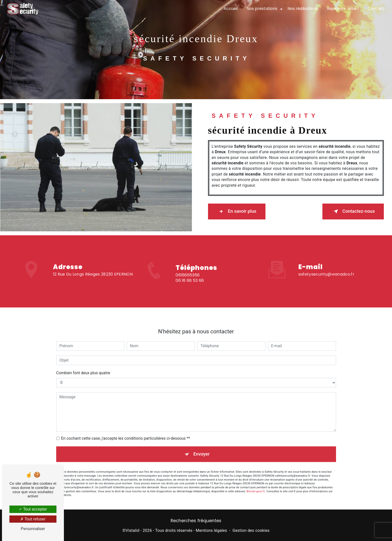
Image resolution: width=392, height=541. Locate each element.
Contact (375, 9)
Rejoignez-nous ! (342, 9)
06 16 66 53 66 (190, 286)
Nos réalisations (302, 9)
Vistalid (132, 531)
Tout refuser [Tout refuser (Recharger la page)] (33, 519)
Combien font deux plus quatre (83, 368)
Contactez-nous (351, 211)
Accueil (230, 9)
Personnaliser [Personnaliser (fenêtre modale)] (33, 529)
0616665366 (188, 280)
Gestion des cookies (251, 531)
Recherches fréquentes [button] (196, 521)
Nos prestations (261, 9)
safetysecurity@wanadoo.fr (326, 269)
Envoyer (202, 449)
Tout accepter (33, 509)
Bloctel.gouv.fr (256, 487)
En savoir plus (238, 211)
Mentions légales (211, 531)
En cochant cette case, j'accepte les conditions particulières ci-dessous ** (126, 433)
